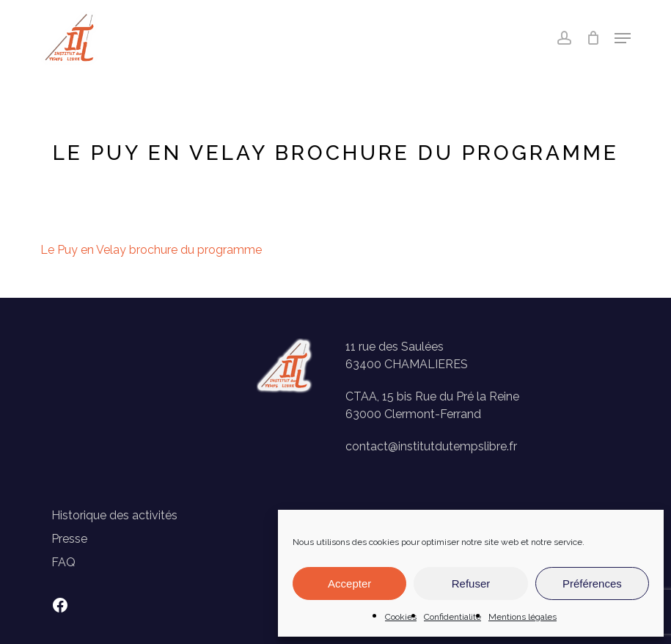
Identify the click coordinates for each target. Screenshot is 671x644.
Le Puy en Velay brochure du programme (151, 250)
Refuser (471, 583)
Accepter (349, 583)
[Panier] (593, 38)
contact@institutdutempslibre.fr (431, 446)
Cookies (401, 617)
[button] (623, 38)
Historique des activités (114, 515)
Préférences (592, 583)
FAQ (63, 562)
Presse (69, 539)
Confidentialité (452, 617)
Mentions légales (522, 617)
